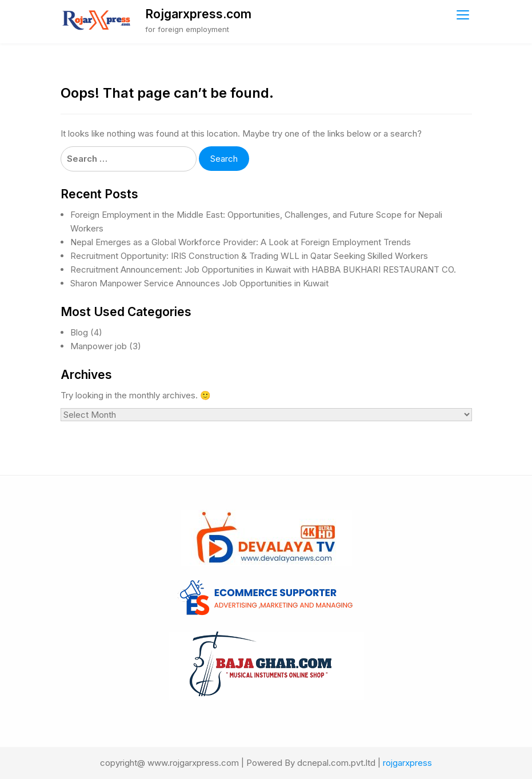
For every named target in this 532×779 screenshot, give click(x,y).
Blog (79, 332)
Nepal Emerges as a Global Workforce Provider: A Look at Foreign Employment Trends (241, 242)
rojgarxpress (407, 763)
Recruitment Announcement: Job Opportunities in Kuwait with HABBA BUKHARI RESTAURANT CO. (263, 269)
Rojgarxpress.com (198, 14)
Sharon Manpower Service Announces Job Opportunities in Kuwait (199, 283)
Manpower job (99, 346)
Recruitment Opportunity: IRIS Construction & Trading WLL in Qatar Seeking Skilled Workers (249, 256)
